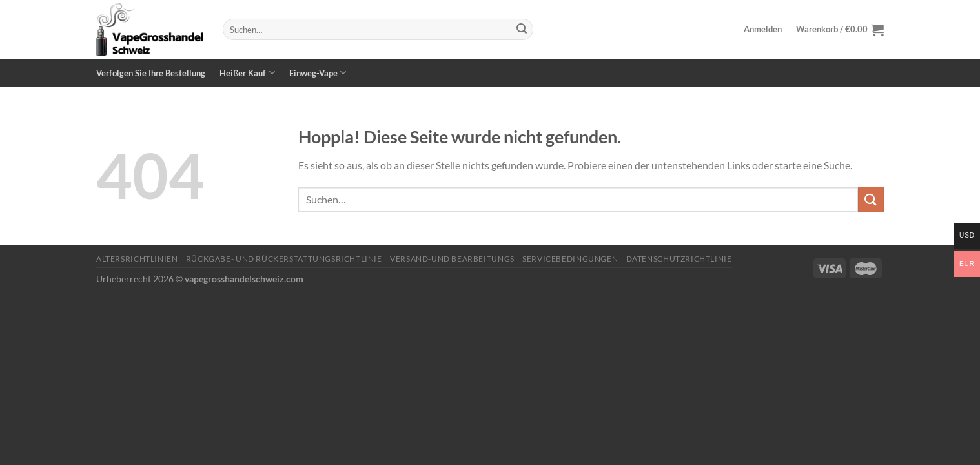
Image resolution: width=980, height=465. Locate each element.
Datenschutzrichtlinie (679, 259)
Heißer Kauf (247, 73)
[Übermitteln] (522, 30)
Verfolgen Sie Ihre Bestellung (151, 73)
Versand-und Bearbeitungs (452, 259)
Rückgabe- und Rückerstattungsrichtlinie (284, 259)
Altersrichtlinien (137, 259)
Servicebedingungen (570, 259)
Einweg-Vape (318, 73)
